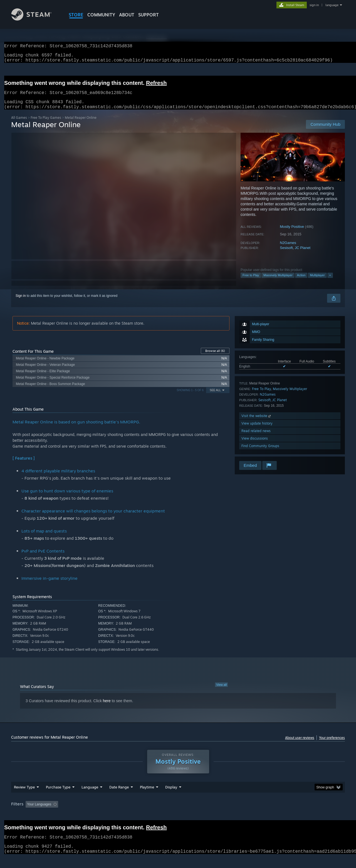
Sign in (21, 302)
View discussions (255, 445)
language (332, 5)
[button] (30, 815)
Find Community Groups (260, 453)
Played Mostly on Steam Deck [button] (178, 815)
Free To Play (262, 395)
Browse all (215, 357)
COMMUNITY (101, 15)
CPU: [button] (254, 815)
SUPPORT (149, 15)
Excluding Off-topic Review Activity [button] (95, 815)
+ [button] (330, 282)
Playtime (147, 798)
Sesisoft (286, 254)
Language (90, 798)
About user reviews (300, 744)
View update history (257, 430)
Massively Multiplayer (278, 282)
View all (221, 691)
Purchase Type (58, 798)
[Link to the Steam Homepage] (36, 19)
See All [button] (215, 397)
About (127, 15)
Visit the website (257, 422)
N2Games (288, 249)
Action (301, 282)
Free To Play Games (46, 124)
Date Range (119, 798)
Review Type (24, 798)
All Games (19, 124)
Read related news (256, 437)
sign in (314, 5)
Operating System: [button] (225, 815)
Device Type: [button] (296, 815)
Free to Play (251, 282)
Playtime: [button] (138, 815)
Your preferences (332, 744)
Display (171, 798)
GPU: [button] (272, 815)
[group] (178, 815)
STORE (76, 15)
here (107, 707)
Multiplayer (317, 282)
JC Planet (303, 254)
